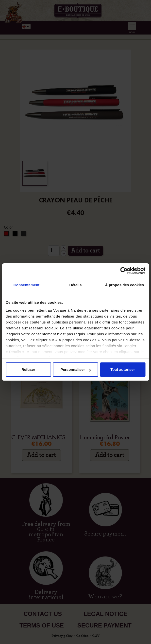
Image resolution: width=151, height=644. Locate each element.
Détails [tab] (76, 285)
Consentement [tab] (26, 285)
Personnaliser (76, 369)
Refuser (28, 369)
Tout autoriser (123, 369)
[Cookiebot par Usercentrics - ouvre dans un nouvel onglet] (124, 271)
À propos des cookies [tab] (125, 285)
